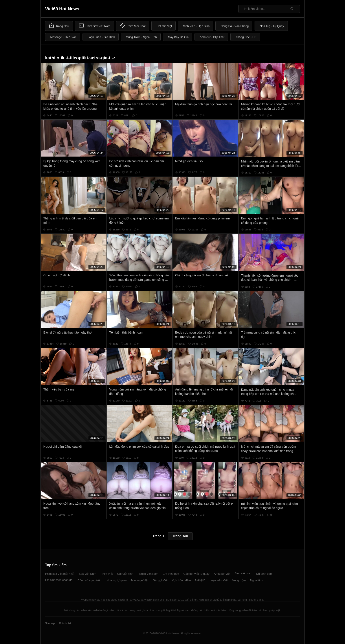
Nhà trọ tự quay (117, 580)
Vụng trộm (239, 580)
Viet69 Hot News (62, 9)
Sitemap (50, 623)
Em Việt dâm (171, 574)
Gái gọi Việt (160, 580)
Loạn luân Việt (219, 580)
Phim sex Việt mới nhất (60, 574)
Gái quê (200, 580)
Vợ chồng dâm (181, 580)
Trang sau (180, 536)
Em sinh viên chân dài (59, 580)
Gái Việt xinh (125, 574)
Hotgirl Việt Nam (148, 574)
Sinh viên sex (243, 573)
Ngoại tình (256, 580)
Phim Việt (107, 574)
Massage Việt (140, 580)
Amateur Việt (222, 574)
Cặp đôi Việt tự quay (196, 574)
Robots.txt (65, 623)
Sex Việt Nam (87, 574)
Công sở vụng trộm (90, 580)
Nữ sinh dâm (264, 574)
